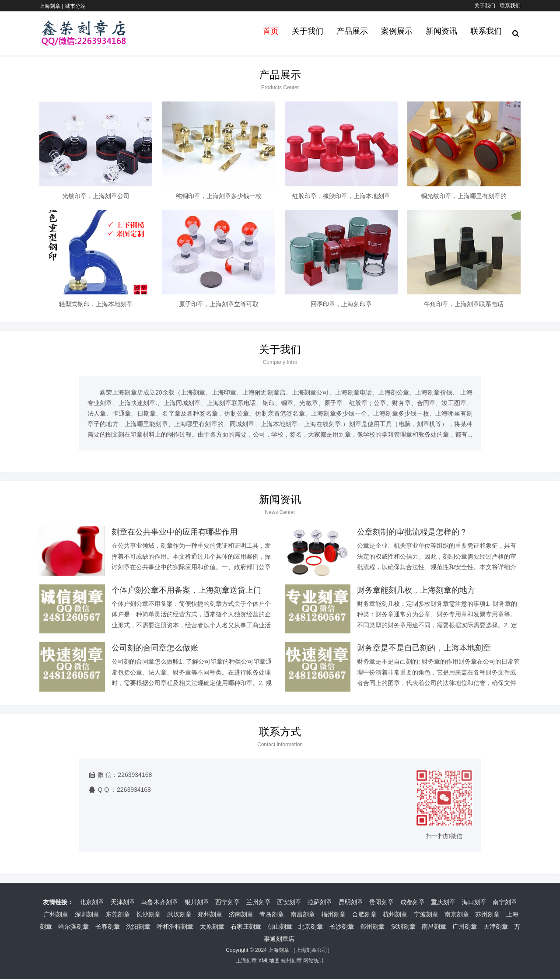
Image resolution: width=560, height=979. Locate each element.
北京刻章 (92, 902)
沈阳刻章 (138, 927)
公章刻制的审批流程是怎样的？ (412, 532)
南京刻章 (457, 914)
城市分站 (75, 6)
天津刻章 (123, 902)
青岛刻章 (272, 914)
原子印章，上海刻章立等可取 (219, 304)
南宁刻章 (505, 902)
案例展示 (397, 31)
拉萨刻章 (320, 902)
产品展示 (352, 31)
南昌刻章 (303, 914)
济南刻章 (241, 914)
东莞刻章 (118, 914)
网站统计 (314, 961)
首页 (271, 31)
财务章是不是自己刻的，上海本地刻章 (424, 648)
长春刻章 (108, 927)
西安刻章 (289, 902)
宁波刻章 (426, 914)
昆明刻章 (351, 902)
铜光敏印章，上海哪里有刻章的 (464, 196)
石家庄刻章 (246, 927)
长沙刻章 (148, 914)
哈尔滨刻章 (73, 927)
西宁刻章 (227, 902)
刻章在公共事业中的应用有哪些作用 (175, 532)
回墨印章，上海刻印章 (341, 304)
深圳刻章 (87, 914)
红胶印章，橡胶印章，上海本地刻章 (341, 196)
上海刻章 (279, 950)
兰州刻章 (259, 902)
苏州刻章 (487, 914)
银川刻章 (197, 902)
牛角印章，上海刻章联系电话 (464, 304)
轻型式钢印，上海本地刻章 (96, 304)
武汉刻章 (179, 914)
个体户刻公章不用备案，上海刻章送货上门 (186, 590)
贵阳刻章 (381, 902)
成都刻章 (413, 902)
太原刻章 (212, 927)
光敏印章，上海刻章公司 (96, 196)
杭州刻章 (395, 914)
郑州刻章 (210, 914)
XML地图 (269, 961)
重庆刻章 (443, 902)
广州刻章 (56, 914)
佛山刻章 (280, 927)
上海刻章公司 (311, 950)
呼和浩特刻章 (175, 927)
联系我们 (510, 6)
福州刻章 (333, 914)
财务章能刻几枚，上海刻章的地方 (416, 590)
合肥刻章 (364, 914)
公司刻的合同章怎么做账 (155, 648)
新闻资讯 (441, 31)
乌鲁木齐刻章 (160, 902)
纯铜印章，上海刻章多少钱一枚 (219, 196)
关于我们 (485, 6)
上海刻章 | (52, 6)
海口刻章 (474, 902)
